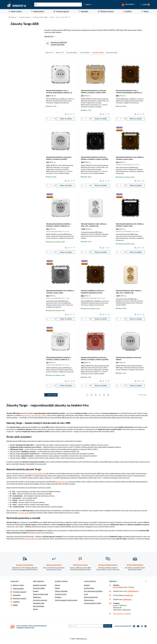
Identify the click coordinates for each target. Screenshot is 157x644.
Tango (52, 17)
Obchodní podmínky (40, 600)
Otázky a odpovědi (61, 591)
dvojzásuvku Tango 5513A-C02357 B (35, 415)
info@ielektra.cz (133, 591)
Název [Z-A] (60, 52)
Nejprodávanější (112, 52)
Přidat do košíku (66, 119)
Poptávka (58, 597)
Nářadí (15, 605)
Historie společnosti (91, 597)
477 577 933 (117, 587)
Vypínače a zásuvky (25, 17)
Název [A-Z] (49, 52)
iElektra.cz (13, 17)
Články (35, 609)
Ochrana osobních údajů (92, 603)
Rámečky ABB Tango (32, 539)
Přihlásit (108, 626)
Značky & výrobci (61, 594)
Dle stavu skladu (98, 52)
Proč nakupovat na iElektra (93, 591)
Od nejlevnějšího (72, 52)
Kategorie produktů (40, 585)
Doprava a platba (39, 588)
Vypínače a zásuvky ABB (40, 17)
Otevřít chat (129, 595)
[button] (88, 5)
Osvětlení (16, 602)
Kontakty (87, 585)
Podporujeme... (89, 600)
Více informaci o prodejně (122, 614)
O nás (86, 594)
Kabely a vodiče (18, 585)
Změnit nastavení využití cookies (66, 600)
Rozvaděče (17, 595)
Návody (58, 585)
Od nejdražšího (85, 52)
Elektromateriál (18, 588)
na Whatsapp (127, 599)
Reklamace (37, 597)
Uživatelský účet (39, 603)
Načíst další (51, 395)
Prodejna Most (89, 588)
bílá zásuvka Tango (62, 482)
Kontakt (36, 591)
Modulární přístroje (20, 598)
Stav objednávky (39, 606)
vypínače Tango (23, 513)
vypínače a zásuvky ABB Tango (36, 473)
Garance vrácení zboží (41, 594)
